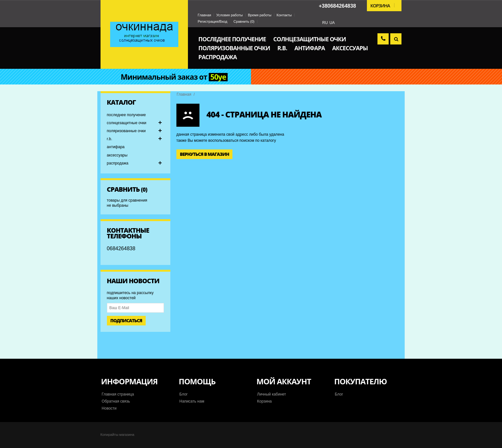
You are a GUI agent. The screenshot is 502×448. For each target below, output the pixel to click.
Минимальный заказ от (174, 77)
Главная (205, 15)
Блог (183, 394)
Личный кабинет (271, 394)
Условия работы (229, 15)
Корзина (264, 401)
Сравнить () (244, 21)
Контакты (284, 15)
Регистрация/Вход (213, 21)
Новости (109, 408)
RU (325, 23)
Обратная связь (116, 401)
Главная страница (118, 394)
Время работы (260, 15)
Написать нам (192, 401)
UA (332, 23)
